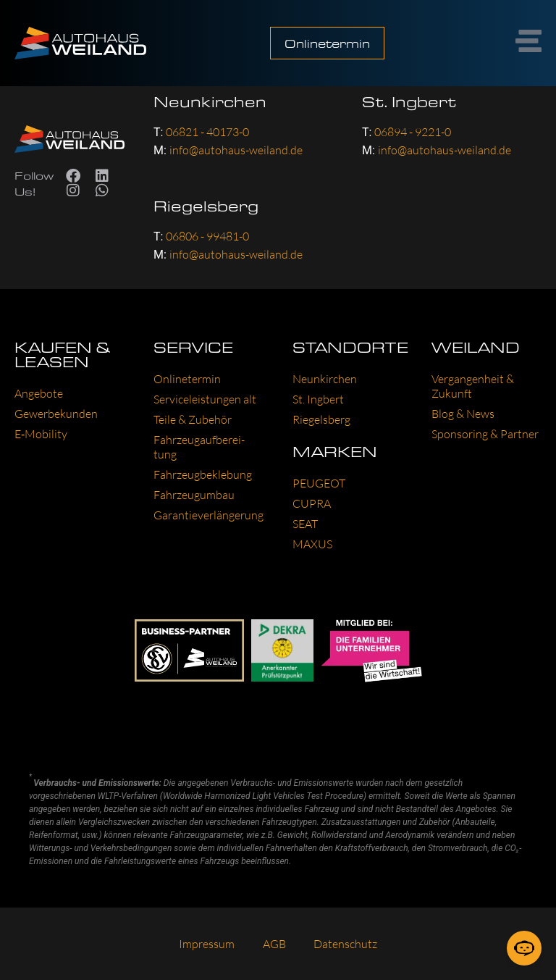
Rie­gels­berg (321, 419)
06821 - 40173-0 (207, 132)
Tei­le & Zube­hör (193, 419)
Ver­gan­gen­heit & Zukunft (473, 386)
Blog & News (463, 414)
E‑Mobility (41, 434)
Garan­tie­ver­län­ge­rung (208, 515)
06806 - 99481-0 (207, 236)
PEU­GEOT (319, 483)
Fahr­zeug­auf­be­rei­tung (199, 447)
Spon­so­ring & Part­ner (485, 434)
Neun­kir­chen (325, 379)
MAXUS (312, 544)
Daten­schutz (347, 944)
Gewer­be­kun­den (56, 414)
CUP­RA (312, 503)
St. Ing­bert (318, 399)
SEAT (305, 524)
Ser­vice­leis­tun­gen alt (205, 399)
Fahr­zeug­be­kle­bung (203, 474)
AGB (274, 944)
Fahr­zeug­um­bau (194, 495)
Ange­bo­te (39, 393)
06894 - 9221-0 (413, 132)
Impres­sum (206, 944)
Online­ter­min (187, 379)
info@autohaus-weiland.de (236, 150)
